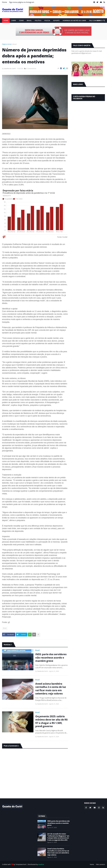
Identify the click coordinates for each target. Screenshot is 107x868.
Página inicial (7, 44)
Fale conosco (100, 864)
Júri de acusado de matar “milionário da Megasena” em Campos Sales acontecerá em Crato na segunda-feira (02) (58, 837)
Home (4, 2)
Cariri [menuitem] (14, 20)
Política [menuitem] (38, 20)
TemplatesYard (21, 864)
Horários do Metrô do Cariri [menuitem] (74, 20)
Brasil (15, 44)
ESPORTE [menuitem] (56, 20)
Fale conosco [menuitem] (95, 20)
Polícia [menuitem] (47, 20)
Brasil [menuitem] (29, 20)
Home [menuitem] (6, 20)
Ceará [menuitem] (21, 20)
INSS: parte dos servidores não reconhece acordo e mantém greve (51, 657)
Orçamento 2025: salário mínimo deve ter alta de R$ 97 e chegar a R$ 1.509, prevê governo (51, 721)
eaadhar (41, 864)
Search (100, 20)
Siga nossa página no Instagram (22, 2)
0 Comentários (31, 68)
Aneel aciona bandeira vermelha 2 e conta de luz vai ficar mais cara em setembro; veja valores (51, 689)
